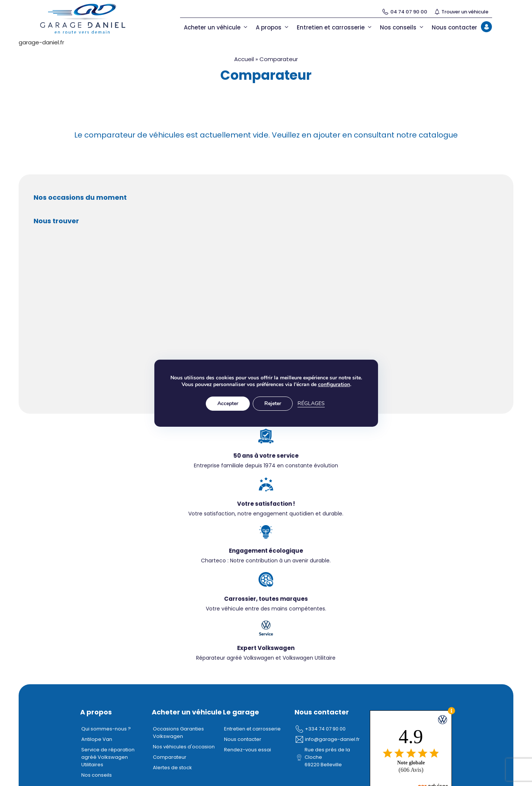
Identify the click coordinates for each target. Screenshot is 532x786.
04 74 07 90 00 (405, 12)
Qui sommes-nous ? (106, 729)
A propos (273, 27)
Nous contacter (454, 27)
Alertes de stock (172, 768)
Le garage (241, 712)
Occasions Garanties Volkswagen (178, 733)
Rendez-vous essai (248, 750)
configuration (334, 385)
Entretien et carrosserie (335, 27)
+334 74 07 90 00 (325, 729)
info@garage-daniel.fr (332, 739)
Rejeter (273, 403)
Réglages (311, 403)
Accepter (228, 403)
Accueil (244, 59)
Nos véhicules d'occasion (184, 747)
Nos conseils (402, 27)
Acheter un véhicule (216, 27)
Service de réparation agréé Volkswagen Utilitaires (108, 757)
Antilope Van (97, 739)
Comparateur (170, 757)
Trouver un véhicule (462, 12)
